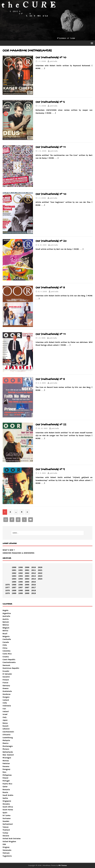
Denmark (6, 665)
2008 (27, 591)
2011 (34, 570)
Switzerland (8, 824)
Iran (4, 709)
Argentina (7, 613)
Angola (5, 610)
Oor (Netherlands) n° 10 (51, 58)
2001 (27, 570)
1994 (21, 579)
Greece (6, 688)
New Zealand (8, 755)
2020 (40, 567)
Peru (4, 772)
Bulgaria (6, 636)
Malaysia (6, 740)
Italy (5, 717)
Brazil (5, 634)
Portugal (6, 781)
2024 (40, 579)
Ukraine (6, 836)
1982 (14, 573)
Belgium (6, 628)
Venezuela (7, 850)
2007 (27, 588)
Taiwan (6, 827)
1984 (14, 579)
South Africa (8, 807)
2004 (27, 579)
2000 (27, 567)
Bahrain (6, 622)
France (5, 683)
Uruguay (6, 847)
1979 (8, 593)
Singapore (7, 801)
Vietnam (6, 853)
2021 (40, 570)
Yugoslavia (7, 856)
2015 (34, 582)
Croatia (6, 657)
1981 (14, 570)
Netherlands (8, 752)
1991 (21, 570)
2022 (40, 573)
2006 (27, 585)
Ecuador (6, 671)
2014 (34, 579)
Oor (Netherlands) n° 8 (50, 288)
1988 (14, 591)
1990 (21, 567)
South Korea (8, 810)
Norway (6, 761)
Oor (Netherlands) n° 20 (51, 241)
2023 (40, 576)
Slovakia (6, 804)
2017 (34, 588)
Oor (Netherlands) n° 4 (50, 102)
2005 (27, 582)
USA (4, 844)
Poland (5, 778)
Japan (5, 720)
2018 (34, 591)
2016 (34, 585)
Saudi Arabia (8, 795)
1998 (21, 591)
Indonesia (7, 706)
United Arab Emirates (12, 839)
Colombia (6, 651)
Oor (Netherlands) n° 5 (50, 379)
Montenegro (8, 746)
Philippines (7, 775)
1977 (8, 588)
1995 (21, 582)
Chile (5, 645)
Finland (6, 680)
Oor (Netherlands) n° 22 (51, 425)
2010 (34, 567)
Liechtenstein (8, 732)
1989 (14, 593)
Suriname (7, 818)
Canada (6, 642)
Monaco (6, 749)
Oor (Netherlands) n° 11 (51, 147)
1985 (14, 582)
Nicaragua (7, 758)
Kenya (5, 723)
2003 (27, 576)
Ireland (6, 712)
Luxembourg (8, 738)
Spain (5, 813)
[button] (91, 43)
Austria (6, 619)
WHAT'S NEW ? (9, 550)
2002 (27, 573)
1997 (21, 588)
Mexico (6, 743)
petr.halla (53, 61)
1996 (21, 585)
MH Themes (63, 865)
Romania (6, 790)
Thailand (6, 830)
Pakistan (6, 764)
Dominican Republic (11, 668)
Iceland (6, 700)
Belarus (6, 625)
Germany (6, 686)
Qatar (5, 787)
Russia (5, 792)
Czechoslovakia (9, 662)
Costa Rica (7, 654)
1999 (21, 593)
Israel (5, 714)
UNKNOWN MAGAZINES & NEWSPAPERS (18, 553)
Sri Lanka (6, 816)
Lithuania (6, 735)
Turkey (5, 833)
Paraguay (6, 769)
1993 (21, 576)
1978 (8, 591)
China (5, 648)
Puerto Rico (7, 784)
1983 (14, 576)
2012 (34, 573)
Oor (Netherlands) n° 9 (50, 469)
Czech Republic (9, 660)
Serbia (5, 798)
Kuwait (6, 726)
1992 (21, 573)
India (5, 703)
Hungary (6, 697)
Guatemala (7, 691)
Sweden (6, 821)
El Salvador (7, 674)
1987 (14, 588)
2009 (27, 593)
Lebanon (6, 729)
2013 (34, 576)
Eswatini (6, 677)
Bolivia (5, 631)
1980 (14, 567)
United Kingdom (9, 842)
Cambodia (7, 639)
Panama (6, 766)
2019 (34, 593)
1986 (14, 585)
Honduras (7, 694)
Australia (6, 616)
